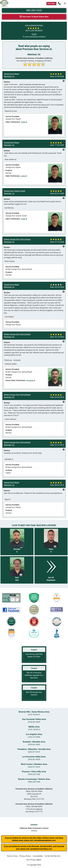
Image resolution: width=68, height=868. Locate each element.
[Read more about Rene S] (51, 542)
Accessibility (38, 856)
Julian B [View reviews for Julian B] (24, 122)
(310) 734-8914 (34, 715)
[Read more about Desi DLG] (17, 570)
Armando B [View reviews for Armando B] (31, 380)
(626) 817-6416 (34, 752)
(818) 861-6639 (34, 722)
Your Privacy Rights (34, 860)
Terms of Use (12, 856)
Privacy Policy (25, 856)
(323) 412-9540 (34, 737)
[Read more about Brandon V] (17, 542)
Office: (34, 791)
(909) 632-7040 (34, 774)
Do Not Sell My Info (52, 856)
